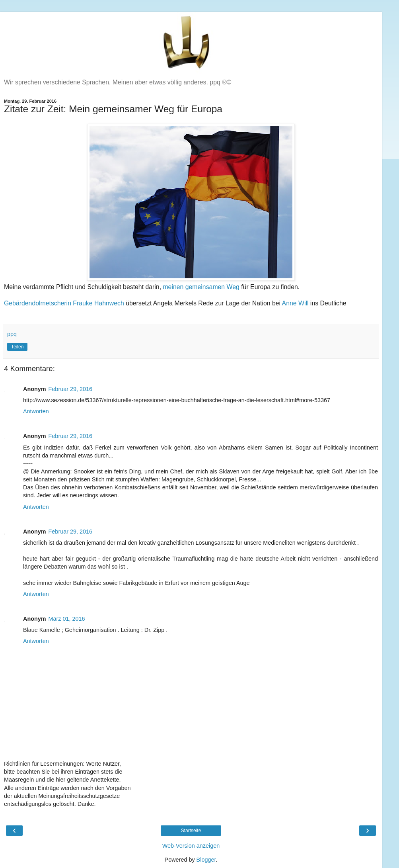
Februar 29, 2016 (70, 389)
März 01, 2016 (67, 619)
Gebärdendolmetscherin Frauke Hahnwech (64, 303)
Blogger (206, 860)
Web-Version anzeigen (191, 846)
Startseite (191, 831)
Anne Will (295, 303)
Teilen (17, 347)
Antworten (36, 411)
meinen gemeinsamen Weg (201, 287)
